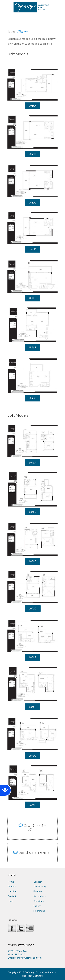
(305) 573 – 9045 (35, 827)
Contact (12, 896)
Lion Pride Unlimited (32, 976)
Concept (38, 882)
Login (10, 901)
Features (38, 891)
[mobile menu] (60, 7)
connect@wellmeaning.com (28, 958)
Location (12, 891)
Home (11, 882)
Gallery (37, 906)
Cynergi (12, 887)
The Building (40, 887)
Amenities (38, 901)
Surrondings (40, 896)
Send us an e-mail (35, 852)
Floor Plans (39, 911)
